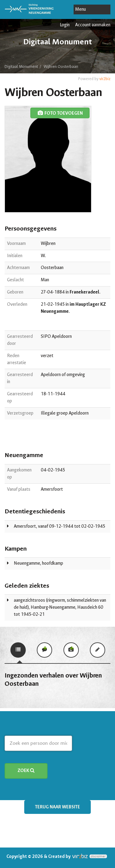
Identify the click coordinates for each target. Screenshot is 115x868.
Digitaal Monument (21, 66)
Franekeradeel (84, 292)
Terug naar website (57, 807)
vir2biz (105, 79)
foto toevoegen (60, 113)
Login (65, 25)
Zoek (26, 771)
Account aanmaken (93, 25)
